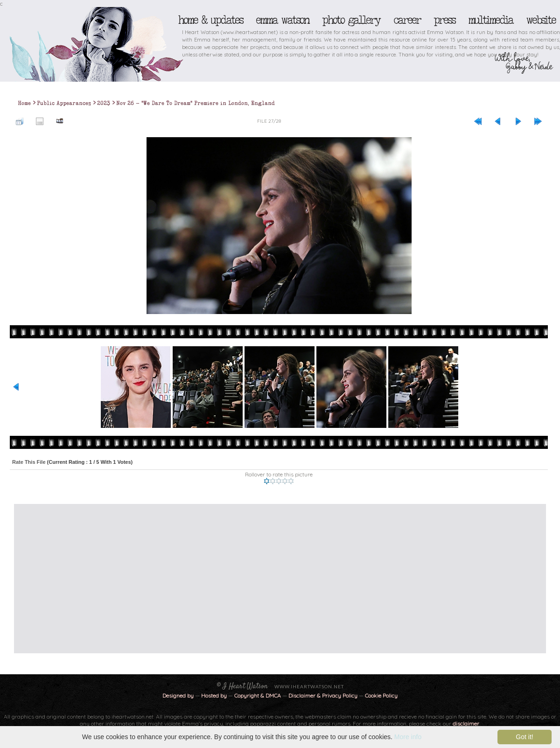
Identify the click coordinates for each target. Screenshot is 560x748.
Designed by (178, 696)
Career (407, 20)
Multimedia (490, 20)
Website (541, 20)
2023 (104, 103)
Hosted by (214, 696)
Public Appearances (64, 103)
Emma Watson (282, 20)
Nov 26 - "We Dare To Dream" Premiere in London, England (196, 103)
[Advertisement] (191, 579)
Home (24, 103)
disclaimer (466, 724)
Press (444, 20)
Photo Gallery (351, 20)
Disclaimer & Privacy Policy (324, 696)
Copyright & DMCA (258, 696)
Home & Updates (210, 20)
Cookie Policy (381, 696)
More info (408, 737)
